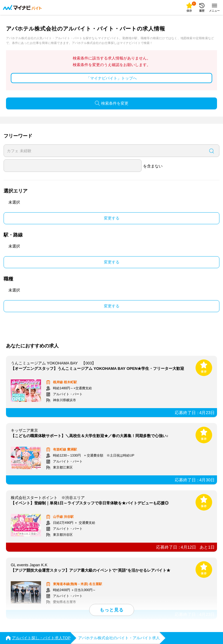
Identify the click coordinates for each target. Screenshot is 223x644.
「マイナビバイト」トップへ (111, 78)
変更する (112, 218)
